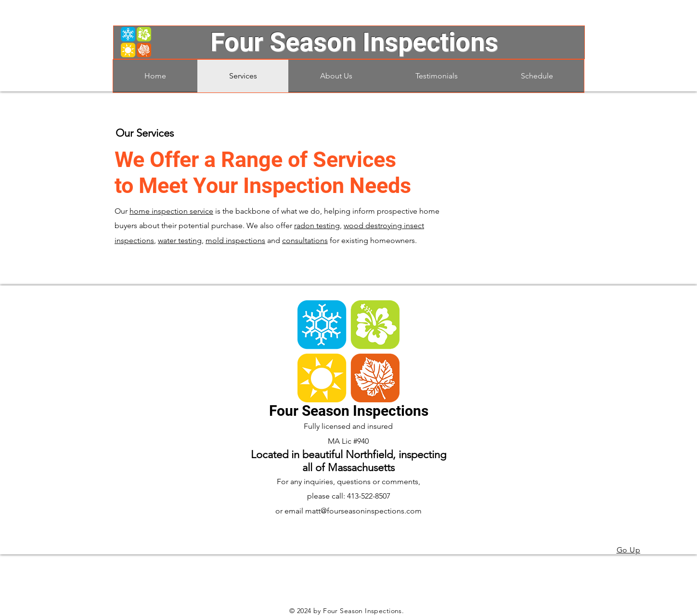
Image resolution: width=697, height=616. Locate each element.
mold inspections (235, 240)
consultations (305, 240)
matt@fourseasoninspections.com (363, 511)
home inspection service (171, 211)
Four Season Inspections (349, 411)
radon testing (317, 225)
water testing (180, 240)
